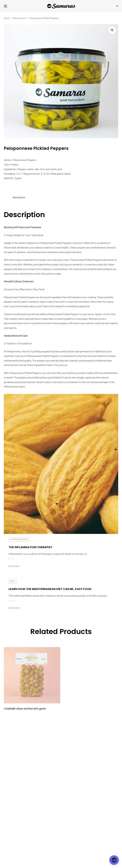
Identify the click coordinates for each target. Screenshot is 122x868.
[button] (117, 6)
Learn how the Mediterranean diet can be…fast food (61, 594)
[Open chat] (114, 860)
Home (7, 18)
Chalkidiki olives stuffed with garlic (25, 709)
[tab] (19, 197)
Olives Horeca (20, 18)
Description (19, 197)
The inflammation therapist (61, 552)
